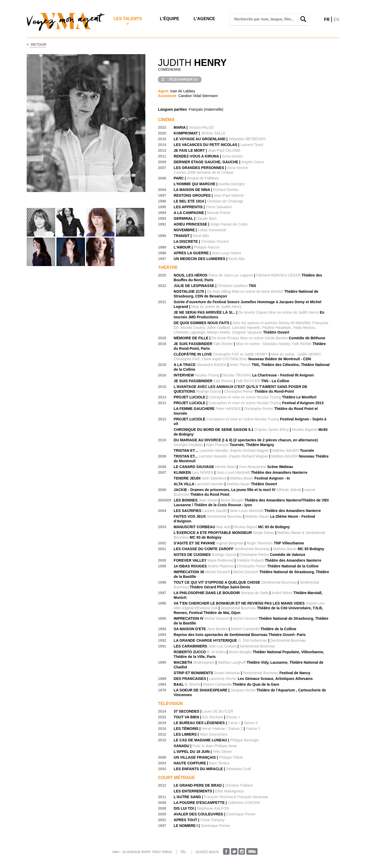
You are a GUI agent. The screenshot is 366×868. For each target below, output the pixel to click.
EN (336, 19)
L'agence (204, 19)
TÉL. (184, 852)
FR (327, 19)
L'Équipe (169, 19)
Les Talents (128, 19)
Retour (38, 44)
